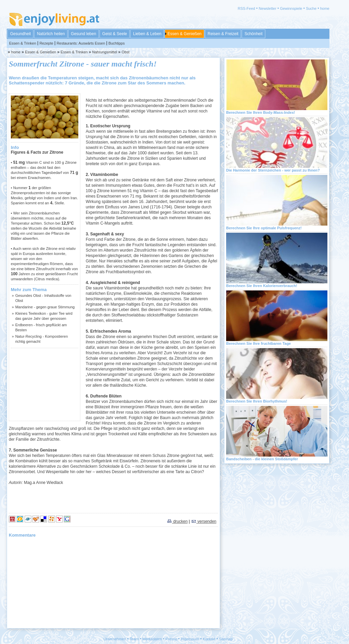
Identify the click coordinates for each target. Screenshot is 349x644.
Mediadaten (152, 639)
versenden (204, 521)
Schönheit (253, 34)
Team (134, 639)
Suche (311, 8)
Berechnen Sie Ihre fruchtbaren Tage (259, 343)
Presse (171, 639)
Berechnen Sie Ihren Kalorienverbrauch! (262, 286)
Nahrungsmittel (105, 52)
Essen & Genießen (184, 34)
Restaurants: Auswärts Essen (81, 43)
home (325, 8)
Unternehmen (115, 639)
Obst (125, 52)
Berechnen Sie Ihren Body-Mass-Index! (261, 112)
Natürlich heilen (51, 34)
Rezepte (46, 43)
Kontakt (209, 639)
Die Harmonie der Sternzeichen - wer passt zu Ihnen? (273, 170)
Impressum (190, 639)
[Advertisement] (45, 384)
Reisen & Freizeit (223, 34)
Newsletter (268, 8)
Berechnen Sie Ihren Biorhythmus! (257, 401)
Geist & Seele (115, 34)
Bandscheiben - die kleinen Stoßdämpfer (262, 459)
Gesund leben (84, 34)
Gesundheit (20, 34)
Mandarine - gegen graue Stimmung (45, 307)
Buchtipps (116, 43)
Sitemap (226, 639)
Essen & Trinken (23, 43)
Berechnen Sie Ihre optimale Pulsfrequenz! (264, 228)
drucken (177, 521)
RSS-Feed (246, 8)
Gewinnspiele (291, 8)
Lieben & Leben (147, 34)
